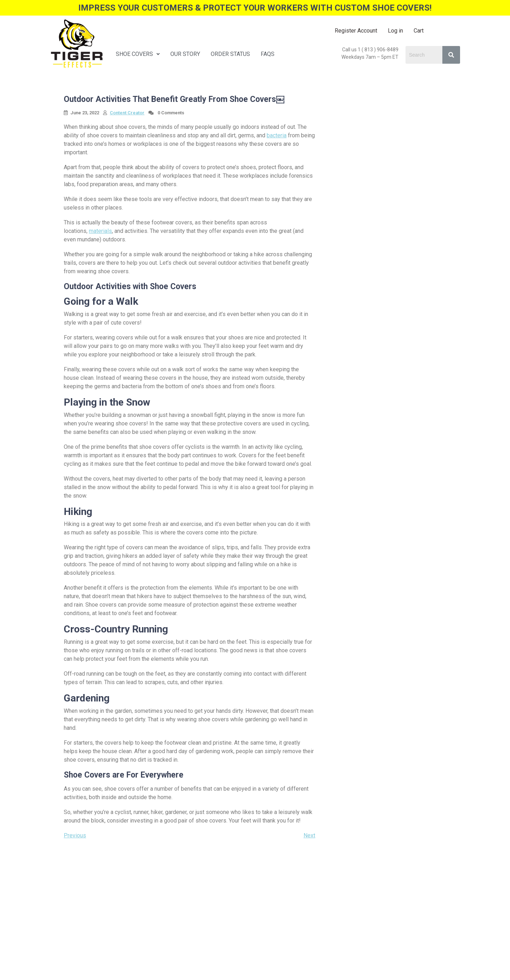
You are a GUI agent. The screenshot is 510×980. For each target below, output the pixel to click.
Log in (395, 31)
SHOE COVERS (138, 54)
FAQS (268, 54)
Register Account (356, 31)
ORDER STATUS (230, 54)
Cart (419, 31)
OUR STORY (185, 54)
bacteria (277, 135)
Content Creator (127, 113)
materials (100, 231)
